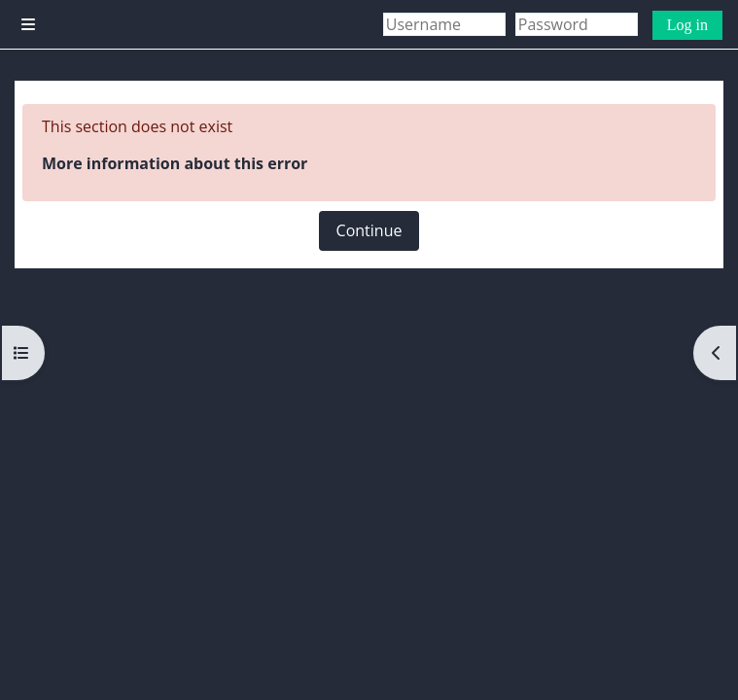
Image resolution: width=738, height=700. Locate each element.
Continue (369, 230)
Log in (687, 25)
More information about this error (175, 163)
